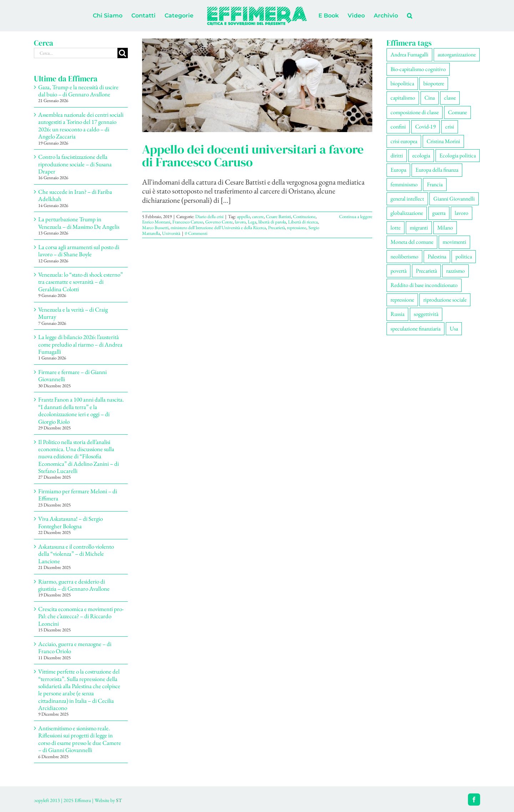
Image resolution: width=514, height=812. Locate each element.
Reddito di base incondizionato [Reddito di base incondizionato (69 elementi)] (424, 285)
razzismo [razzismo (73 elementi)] (455, 271)
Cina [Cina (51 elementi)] (430, 98)
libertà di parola (272, 222)
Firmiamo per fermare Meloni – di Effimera (78, 495)
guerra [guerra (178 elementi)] (439, 213)
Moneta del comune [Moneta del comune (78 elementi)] (412, 242)
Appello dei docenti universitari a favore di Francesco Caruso (253, 156)
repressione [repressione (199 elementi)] (402, 300)
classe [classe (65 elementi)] (450, 98)
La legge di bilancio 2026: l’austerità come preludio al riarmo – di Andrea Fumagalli (80, 344)
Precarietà (276, 228)
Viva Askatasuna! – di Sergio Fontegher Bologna (70, 522)
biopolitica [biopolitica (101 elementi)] (402, 83)
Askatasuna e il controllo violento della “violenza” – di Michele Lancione (76, 554)
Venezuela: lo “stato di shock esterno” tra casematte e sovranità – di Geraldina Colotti (80, 282)
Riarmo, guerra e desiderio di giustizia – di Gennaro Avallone (74, 585)
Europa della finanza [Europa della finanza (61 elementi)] (437, 170)
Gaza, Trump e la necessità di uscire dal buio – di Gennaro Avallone (78, 91)
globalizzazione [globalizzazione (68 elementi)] (407, 213)
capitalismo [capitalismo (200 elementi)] (403, 98)
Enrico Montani (156, 222)
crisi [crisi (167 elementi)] (450, 127)
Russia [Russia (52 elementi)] (397, 314)
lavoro (240, 222)
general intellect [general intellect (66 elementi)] (407, 199)
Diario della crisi (209, 216)
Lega (252, 222)
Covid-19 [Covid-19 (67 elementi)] (425, 127)
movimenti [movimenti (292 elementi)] (454, 242)
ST (119, 800)
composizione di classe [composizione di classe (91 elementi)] (415, 112)
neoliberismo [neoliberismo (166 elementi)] (404, 256)
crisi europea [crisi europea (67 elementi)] (404, 141)
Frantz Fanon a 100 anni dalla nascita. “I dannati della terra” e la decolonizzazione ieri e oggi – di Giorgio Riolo (81, 410)
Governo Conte (219, 222)
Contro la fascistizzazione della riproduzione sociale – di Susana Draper (75, 164)
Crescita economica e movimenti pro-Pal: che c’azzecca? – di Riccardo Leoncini (81, 616)
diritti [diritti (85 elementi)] (397, 155)
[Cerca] (123, 53)
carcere (258, 216)
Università (171, 233)
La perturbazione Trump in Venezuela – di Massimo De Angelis (79, 223)
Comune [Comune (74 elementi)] (457, 112)
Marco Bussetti (155, 228)
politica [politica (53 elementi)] (464, 256)
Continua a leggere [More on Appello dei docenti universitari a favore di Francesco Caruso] (356, 216)
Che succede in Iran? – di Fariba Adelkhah (75, 195)
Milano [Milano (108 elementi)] (445, 228)
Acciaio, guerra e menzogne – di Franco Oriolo (75, 647)
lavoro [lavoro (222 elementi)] (462, 213)
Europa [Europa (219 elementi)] (398, 170)
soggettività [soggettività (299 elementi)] (426, 314)
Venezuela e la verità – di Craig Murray (73, 313)
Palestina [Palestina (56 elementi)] (437, 256)
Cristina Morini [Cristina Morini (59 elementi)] (443, 141)
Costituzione (304, 216)
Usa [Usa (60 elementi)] (454, 329)
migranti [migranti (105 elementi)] (419, 228)
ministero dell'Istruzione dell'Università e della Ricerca (218, 228)
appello (243, 216)
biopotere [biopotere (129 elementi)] (434, 83)
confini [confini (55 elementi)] (398, 127)
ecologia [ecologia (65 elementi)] (421, 155)
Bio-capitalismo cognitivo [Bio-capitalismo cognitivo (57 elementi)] (418, 69)
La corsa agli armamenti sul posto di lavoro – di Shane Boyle (79, 251)
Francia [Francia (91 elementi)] (435, 184)
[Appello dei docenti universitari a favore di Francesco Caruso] (257, 85)
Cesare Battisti (278, 216)
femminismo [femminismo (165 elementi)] (404, 184)
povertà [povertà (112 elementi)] (399, 271)
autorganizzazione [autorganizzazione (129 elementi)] (457, 54)
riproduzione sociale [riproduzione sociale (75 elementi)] (445, 300)
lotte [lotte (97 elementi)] (395, 228)
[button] (410, 16)
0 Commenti (196, 233)
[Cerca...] (76, 53)
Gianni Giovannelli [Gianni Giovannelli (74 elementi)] (454, 199)
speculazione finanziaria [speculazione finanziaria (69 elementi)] (415, 329)
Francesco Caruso (188, 222)
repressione (297, 228)
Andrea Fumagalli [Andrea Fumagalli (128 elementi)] (409, 54)
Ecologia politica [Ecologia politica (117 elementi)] (458, 155)
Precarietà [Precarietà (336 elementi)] (426, 271)
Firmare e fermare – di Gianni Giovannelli (72, 375)
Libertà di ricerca (303, 222)
